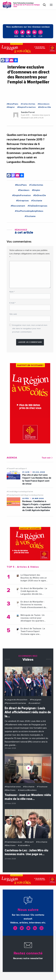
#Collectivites (28, 104)
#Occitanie (37, 201)
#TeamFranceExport (17, 469)
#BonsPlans (12, 104)
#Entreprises (22, 201)
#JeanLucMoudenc (27, 790)
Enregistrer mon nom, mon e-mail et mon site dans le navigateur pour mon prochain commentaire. (30, 329)
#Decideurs (44, 104)
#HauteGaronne (13, 787)
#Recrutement (18, 206)
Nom (12, 292)
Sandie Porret (28, 112)
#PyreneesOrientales (15, 703)
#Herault (29, 842)
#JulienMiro (24, 845)
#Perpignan (36, 700)
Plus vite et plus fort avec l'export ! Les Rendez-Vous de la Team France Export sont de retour (37, 479)
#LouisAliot (34, 703)
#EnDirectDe (45, 107)
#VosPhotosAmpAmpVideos (29, 211)
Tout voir (47, 458)
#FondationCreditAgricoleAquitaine (25, 495)
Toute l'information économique (27, 5)
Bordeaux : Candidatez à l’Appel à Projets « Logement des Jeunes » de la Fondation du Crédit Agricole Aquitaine (37, 506)
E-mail (12, 303)
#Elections (10, 790)
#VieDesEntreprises (37, 206)
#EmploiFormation (27, 107)
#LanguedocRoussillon (16, 700)
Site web (13, 314)
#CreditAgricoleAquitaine (20, 492)
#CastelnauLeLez (13, 842)
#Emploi (11, 107)
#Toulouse (42, 787)
